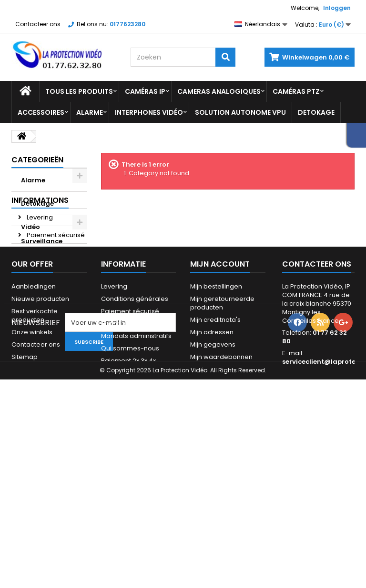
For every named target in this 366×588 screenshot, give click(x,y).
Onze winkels (46, 357)
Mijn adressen (212, 470)
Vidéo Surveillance (42, 234)
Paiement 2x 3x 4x (53, 339)
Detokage (316, 112)
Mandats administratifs (136, 473)
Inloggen (337, 8)
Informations (40, 269)
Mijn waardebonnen (221, 494)
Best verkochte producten (35, 453)
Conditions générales (135, 436)
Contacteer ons (38, 24)
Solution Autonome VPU (240, 112)
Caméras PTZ (296, 91)
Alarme (90, 112)
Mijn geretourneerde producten (222, 441)
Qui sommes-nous (130, 486)
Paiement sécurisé (55, 304)
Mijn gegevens (213, 482)
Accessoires (41, 112)
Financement (121, 461)
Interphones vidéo (149, 112)
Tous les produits (79, 91)
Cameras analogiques (219, 91)
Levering (39, 286)
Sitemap (25, 494)
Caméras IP (145, 91)
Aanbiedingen (34, 424)
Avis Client (42, 322)
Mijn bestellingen (216, 424)
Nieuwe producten (40, 436)
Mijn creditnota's (215, 457)
